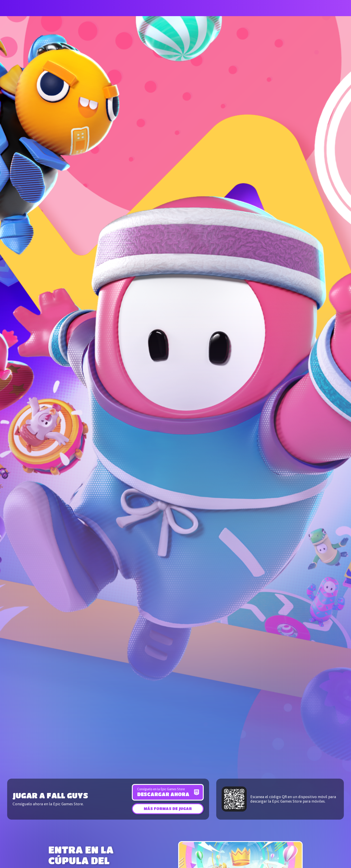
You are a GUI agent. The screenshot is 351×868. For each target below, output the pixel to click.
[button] (168, 808)
